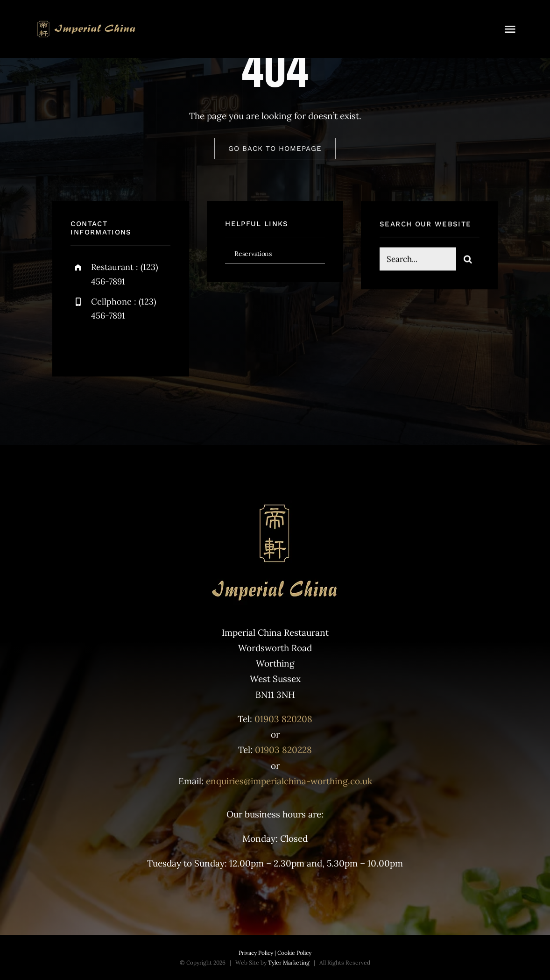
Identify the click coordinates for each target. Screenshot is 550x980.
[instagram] (132, 345)
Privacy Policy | (257, 953)
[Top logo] (86, 23)
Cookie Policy (294, 953)
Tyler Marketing (289, 962)
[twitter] (107, 345)
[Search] (468, 260)
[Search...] (418, 260)
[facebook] (81, 345)
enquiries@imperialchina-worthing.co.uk (289, 781)
